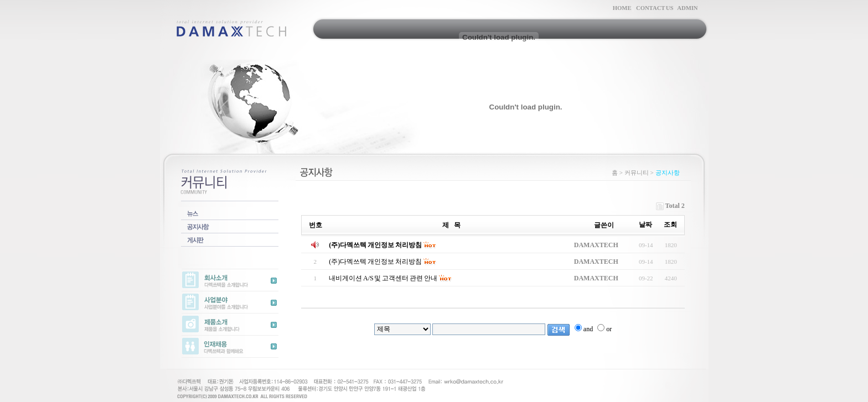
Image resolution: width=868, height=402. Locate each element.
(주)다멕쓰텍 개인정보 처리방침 (375, 245)
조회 (670, 225)
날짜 (645, 225)
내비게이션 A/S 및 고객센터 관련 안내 (383, 278)
